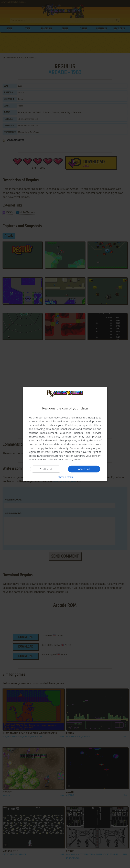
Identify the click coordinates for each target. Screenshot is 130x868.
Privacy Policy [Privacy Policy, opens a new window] (73, 459)
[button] (65, 477)
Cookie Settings (54, 459)
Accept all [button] (84, 469)
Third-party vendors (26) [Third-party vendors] (62, 436)
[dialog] (65, 434)
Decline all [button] (46, 469)
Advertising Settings (51, 456)
